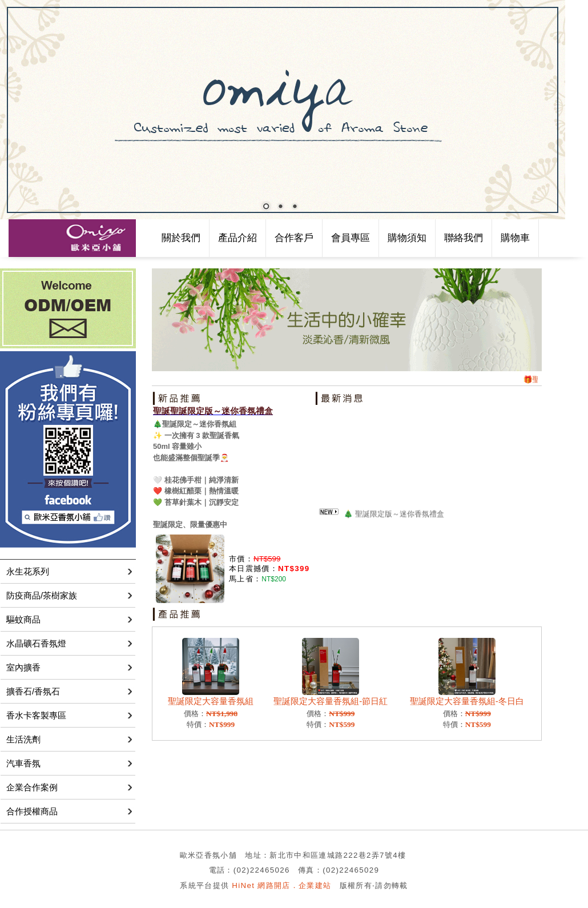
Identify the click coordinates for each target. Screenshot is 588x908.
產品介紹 (237, 238)
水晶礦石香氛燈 (36, 643)
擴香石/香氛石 (33, 691)
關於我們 (181, 238)
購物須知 (407, 238)
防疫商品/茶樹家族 (42, 595)
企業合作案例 (32, 787)
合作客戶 (294, 238)
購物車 (515, 238)
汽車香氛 (23, 763)
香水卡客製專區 (36, 715)
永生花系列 (28, 571)
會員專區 (351, 238)
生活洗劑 (23, 739)
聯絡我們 (464, 238)
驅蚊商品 (23, 619)
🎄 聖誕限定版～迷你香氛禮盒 (394, 515)
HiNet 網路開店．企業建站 (281, 885)
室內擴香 (23, 667)
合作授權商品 (32, 811)
